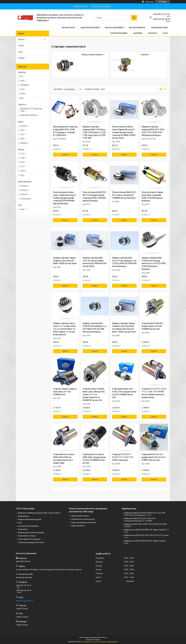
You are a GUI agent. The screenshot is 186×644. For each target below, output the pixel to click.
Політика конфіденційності (109, 642)
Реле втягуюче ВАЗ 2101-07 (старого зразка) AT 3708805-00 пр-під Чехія (124, 195)
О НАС (165, 33)
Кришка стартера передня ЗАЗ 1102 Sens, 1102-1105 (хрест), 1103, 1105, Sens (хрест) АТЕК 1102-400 (94, 132)
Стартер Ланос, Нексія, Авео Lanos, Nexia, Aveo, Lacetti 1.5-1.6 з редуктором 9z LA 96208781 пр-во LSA (94, 394)
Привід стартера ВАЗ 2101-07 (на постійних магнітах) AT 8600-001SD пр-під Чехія (94, 262)
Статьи (21, 46)
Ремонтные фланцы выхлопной (83, 522)
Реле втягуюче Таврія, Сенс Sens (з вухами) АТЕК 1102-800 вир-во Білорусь (152, 196)
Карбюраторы (24, 516)
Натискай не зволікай (101, 6)
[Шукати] (134, 18)
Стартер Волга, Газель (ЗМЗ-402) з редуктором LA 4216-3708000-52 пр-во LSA (94, 459)
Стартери (144, 55)
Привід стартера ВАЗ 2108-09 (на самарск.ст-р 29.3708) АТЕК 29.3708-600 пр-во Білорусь (94, 328)
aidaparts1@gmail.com (25, 601)
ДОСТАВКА (138, 33)
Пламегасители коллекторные (83, 519)
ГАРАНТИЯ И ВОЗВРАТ (119, 33)
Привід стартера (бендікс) (92, 55)
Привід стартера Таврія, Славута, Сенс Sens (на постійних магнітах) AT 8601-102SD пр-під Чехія (124, 328)
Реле (20, 523)
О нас (20, 52)
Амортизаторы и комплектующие (31, 533)
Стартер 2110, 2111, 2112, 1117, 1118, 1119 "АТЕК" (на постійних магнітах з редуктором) (154, 393)
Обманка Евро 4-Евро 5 (80, 516)
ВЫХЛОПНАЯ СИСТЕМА (90, 28)
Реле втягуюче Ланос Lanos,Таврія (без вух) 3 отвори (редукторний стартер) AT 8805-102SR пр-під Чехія (124, 132)
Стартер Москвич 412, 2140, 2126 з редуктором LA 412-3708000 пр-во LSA (124, 393)
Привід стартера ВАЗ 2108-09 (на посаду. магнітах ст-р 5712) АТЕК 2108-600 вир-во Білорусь (154, 263)
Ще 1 (22, 98)
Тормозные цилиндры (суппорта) (31, 542)
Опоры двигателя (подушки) (29, 539)
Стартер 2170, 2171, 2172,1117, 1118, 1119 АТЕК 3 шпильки (123, 457)
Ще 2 (22, 175)
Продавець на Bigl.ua (93, 640)
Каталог (21, 39)
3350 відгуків (149, 2)
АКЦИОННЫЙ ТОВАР (159, 28)
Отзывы (21, 58)
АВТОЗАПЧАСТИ (68, 28)
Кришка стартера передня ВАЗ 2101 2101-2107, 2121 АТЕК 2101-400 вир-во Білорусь (153, 131)
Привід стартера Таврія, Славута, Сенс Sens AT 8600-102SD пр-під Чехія (65, 261)
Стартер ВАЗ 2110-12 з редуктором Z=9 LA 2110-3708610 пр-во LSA (154, 457)
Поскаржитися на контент (90, 642)
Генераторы (23, 529)
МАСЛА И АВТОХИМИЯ (114, 28)
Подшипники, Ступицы (27, 536)
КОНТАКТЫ (153, 33)
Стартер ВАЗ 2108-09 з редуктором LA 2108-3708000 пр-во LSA (152, 326)
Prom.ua (104, 637)
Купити (65, 155)
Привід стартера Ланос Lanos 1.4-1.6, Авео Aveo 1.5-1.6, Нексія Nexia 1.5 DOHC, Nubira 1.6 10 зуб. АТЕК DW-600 (64, 329)
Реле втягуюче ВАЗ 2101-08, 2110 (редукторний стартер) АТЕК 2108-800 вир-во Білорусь (95, 196)
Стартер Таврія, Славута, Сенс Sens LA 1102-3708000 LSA (65, 392)
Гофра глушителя (78, 526)
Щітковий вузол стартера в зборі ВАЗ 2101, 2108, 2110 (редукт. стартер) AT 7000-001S (65, 131)
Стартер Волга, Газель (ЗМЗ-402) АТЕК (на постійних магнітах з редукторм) (64, 459)
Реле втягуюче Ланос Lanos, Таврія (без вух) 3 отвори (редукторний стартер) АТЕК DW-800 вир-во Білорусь (64, 198)
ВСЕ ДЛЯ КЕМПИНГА (137, 28)
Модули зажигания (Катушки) (30, 519)
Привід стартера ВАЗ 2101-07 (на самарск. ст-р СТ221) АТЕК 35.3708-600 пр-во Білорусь (124, 262)
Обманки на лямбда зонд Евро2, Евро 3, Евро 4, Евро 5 (39, 513)
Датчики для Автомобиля (28, 526)
